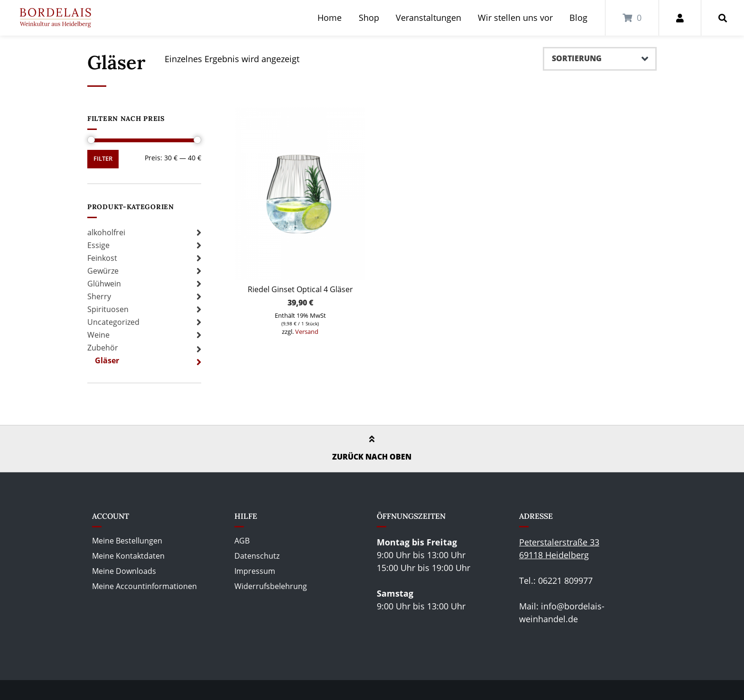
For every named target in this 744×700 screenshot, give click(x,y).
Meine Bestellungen (127, 541)
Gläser (107, 360)
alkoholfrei (106, 232)
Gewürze (103, 271)
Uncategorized (113, 322)
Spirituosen (108, 309)
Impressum (255, 571)
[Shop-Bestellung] (600, 59)
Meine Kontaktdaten (128, 556)
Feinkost (102, 258)
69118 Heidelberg (554, 555)
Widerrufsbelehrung (271, 586)
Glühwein (104, 284)
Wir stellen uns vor (515, 18)
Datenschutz (257, 556)
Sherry (99, 296)
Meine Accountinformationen (144, 586)
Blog (578, 18)
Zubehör (103, 348)
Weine (98, 335)
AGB (242, 541)
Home (330, 18)
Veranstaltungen (428, 18)
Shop (369, 18)
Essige (98, 245)
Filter (103, 159)
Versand (307, 332)
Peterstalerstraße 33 (559, 542)
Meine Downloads (124, 571)
